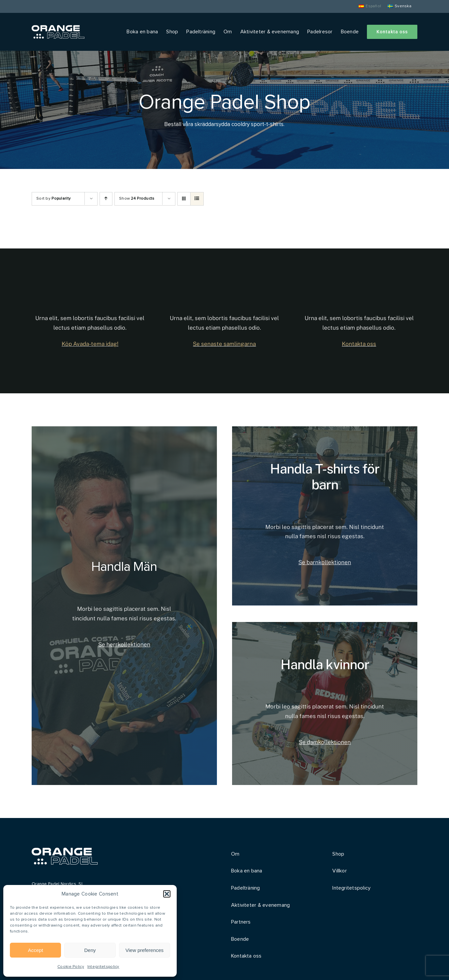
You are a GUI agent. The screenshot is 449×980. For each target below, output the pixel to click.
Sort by (53, 199)
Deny (90, 950)
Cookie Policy (71, 967)
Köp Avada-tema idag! (90, 344)
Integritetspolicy (103, 967)
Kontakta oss (359, 344)
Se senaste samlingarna (224, 344)
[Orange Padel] (58, 28)
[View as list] (197, 199)
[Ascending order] (106, 199)
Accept (36, 950)
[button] (167, 894)
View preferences (145, 950)
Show (137, 199)
